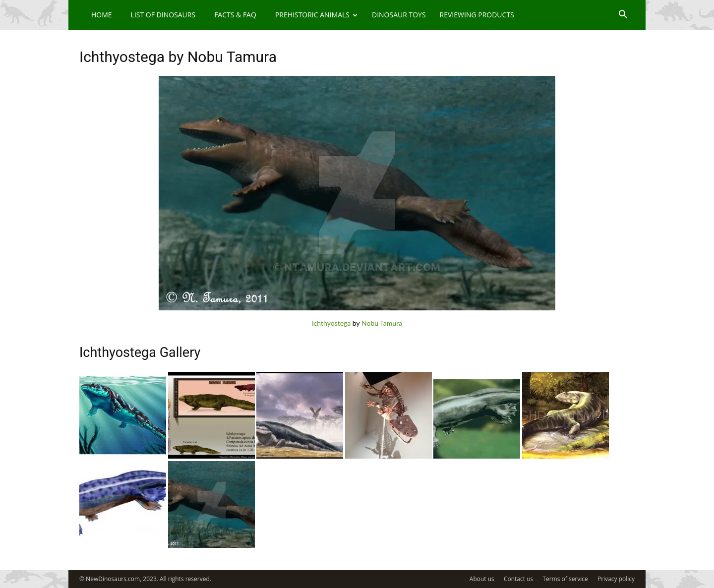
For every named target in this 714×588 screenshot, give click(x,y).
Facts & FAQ (235, 15)
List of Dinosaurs (163, 15)
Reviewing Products (477, 15)
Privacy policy (616, 579)
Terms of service (565, 579)
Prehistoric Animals (316, 15)
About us (482, 579)
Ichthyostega (331, 323)
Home (102, 15)
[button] (623, 16)
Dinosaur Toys (399, 15)
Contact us (518, 579)
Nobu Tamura (382, 323)
